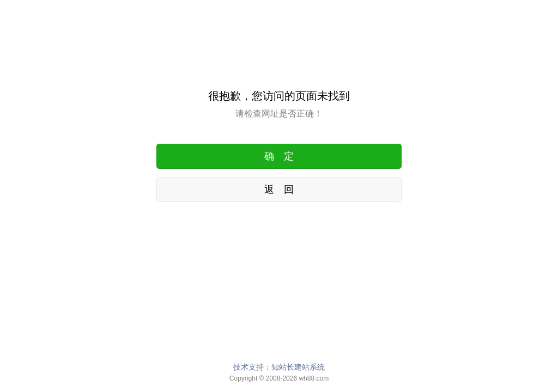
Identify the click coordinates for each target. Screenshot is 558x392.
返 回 (279, 189)
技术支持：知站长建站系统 (279, 367)
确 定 (279, 156)
